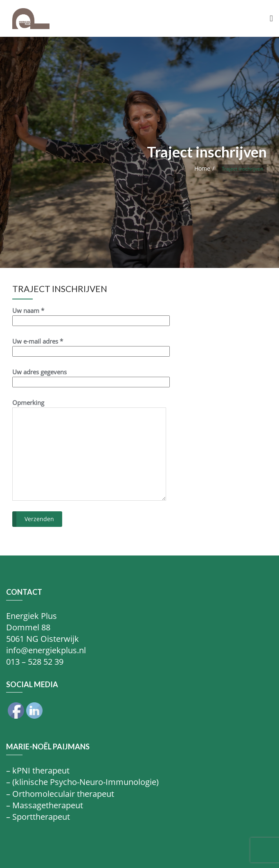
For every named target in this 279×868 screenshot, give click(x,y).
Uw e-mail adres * (91, 346)
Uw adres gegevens (91, 377)
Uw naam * (91, 316)
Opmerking (89, 450)
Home (202, 168)
